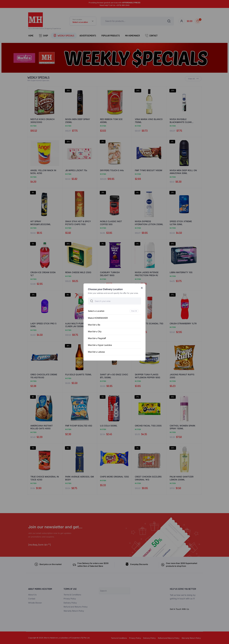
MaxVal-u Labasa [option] (96, 352)
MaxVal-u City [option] (95, 331)
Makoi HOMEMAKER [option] (98, 318)
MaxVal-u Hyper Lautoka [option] (100, 345)
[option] (114, 311)
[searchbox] (114, 301)
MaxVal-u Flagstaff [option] (97, 338)
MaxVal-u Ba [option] (94, 325)
